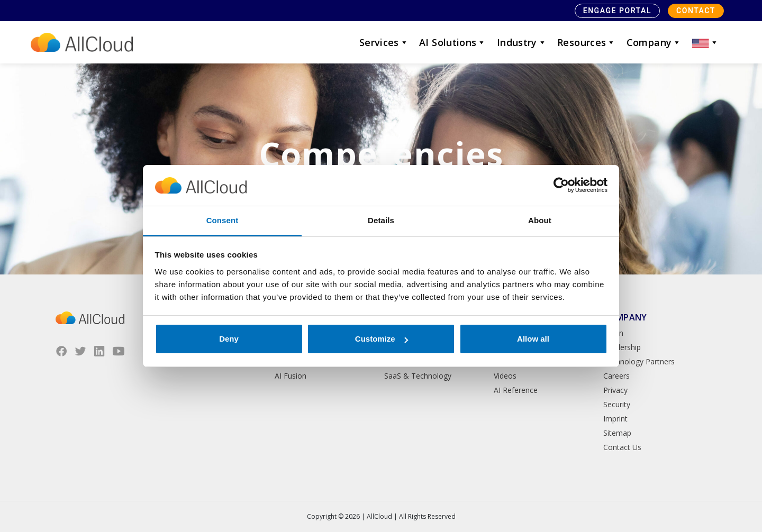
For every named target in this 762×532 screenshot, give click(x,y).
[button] (705, 42)
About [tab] (540, 220)
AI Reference (516, 390)
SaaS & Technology (418, 376)
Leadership (622, 347)
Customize (382, 339)
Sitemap (617, 433)
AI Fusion (291, 376)
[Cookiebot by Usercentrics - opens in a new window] (561, 186)
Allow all (533, 339)
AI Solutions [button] (453, 42)
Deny (229, 339)
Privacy (615, 390)
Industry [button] (522, 42)
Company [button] (654, 42)
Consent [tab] (223, 220)
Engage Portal (617, 11)
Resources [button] (587, 42)
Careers (616, 376)
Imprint (615, 419)
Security (617, 404)
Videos (505, 376)
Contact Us (622, 447)
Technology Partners (639, 361)
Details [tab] (381, 220)
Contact (696, 11)
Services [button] (384, 42)
